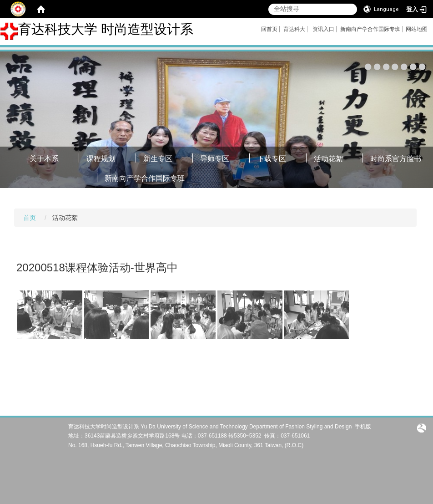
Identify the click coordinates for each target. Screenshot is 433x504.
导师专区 (215, 159)
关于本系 (44, 159)
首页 (30, 218)
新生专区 (158, 159)
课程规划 (101, 159)
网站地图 (417, 29)
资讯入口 (323, 29)
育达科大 (294, 29)
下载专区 (272, 159)
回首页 (269, 29)
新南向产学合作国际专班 (370, 29)
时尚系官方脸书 (396, 159)
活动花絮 (328, 159)
